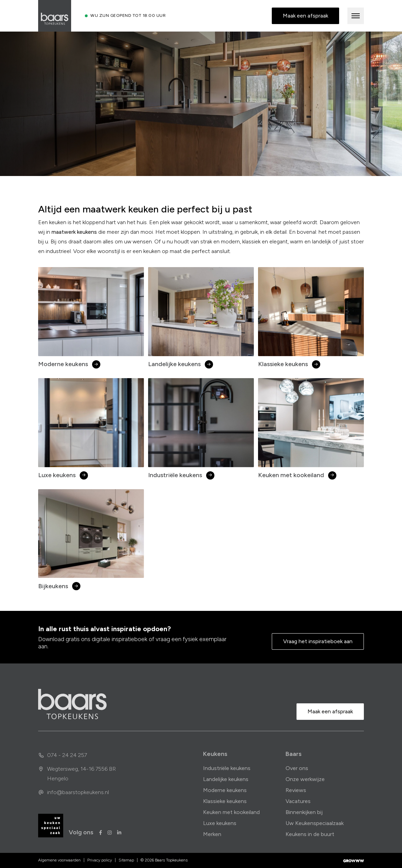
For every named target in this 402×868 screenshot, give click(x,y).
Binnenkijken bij (304, 812)
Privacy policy (100, 860)
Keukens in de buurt (310, 834)
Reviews (296, 790)
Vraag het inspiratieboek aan (318, 641)
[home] (72, 704)
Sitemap (126, 860)
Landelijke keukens (226, 779)
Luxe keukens (220, 823)
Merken (212, 834)
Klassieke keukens (225, 801)
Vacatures (298, 801)
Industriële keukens (227, 768)
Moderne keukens (225, 790)
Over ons (297, 768)
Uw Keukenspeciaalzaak (315, 823)
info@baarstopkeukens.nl (74, 792)
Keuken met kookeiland (231, 812)
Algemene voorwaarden (59, 860)
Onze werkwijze (305, 779)
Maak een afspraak (305, 16)
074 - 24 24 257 (63, 755)
